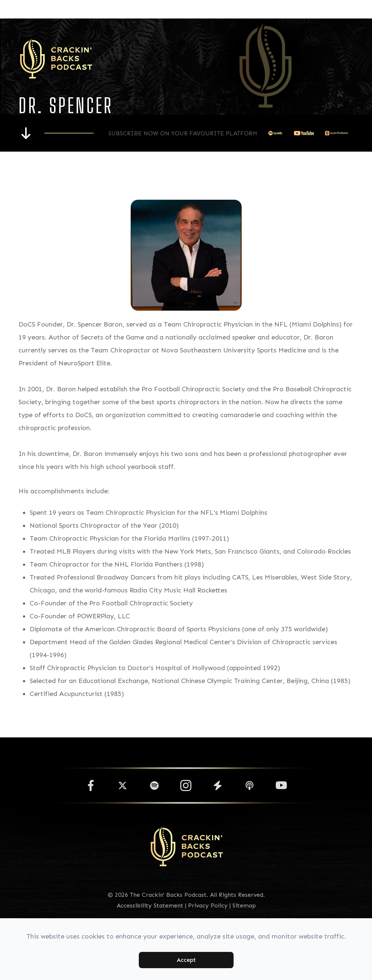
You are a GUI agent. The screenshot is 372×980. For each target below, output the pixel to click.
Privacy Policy (208, 905)
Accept (186, 960)
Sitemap (244, 905)
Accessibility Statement (150, 905)
